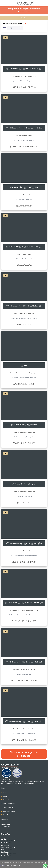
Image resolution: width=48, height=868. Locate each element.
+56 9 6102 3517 (6, 843)
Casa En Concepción (24, 195)
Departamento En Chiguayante (24, 76)
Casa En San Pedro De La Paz (24, 670)
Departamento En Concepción (24, 432)
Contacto (6, 815)
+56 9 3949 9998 (6, 849)
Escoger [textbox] (11, 28)
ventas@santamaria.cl (8, 841)
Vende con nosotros (9, 804)
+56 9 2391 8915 (6, 856)
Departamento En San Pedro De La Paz (24, 610)
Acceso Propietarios (9, 811)
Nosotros (5, 796)
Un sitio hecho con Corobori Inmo (11, 866)
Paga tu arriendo (8, 807)
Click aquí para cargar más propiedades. (24, 754)
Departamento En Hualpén (24, 314)
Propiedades (6, 800)
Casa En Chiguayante (24, 136)
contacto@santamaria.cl (9, 854)
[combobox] (15, 28)
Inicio (4, 792)
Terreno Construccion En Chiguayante (24, 373)
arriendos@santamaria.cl (9, 847)
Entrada (21, 12)
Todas (28, 12)
